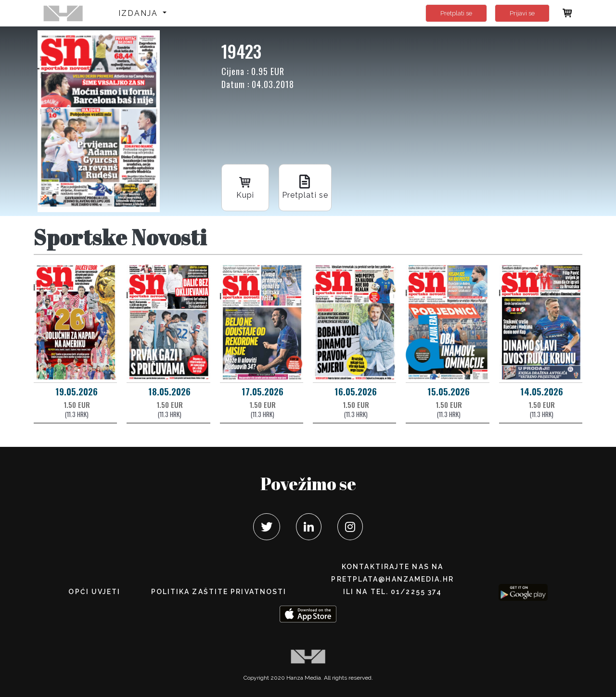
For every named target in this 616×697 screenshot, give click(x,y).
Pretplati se (456, 13)
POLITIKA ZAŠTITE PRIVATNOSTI (219, 592)
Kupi (245, 186)
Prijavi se (522, 13)
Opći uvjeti (94, 592)
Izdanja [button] (140, 13)
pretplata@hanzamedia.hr (392, 579)
